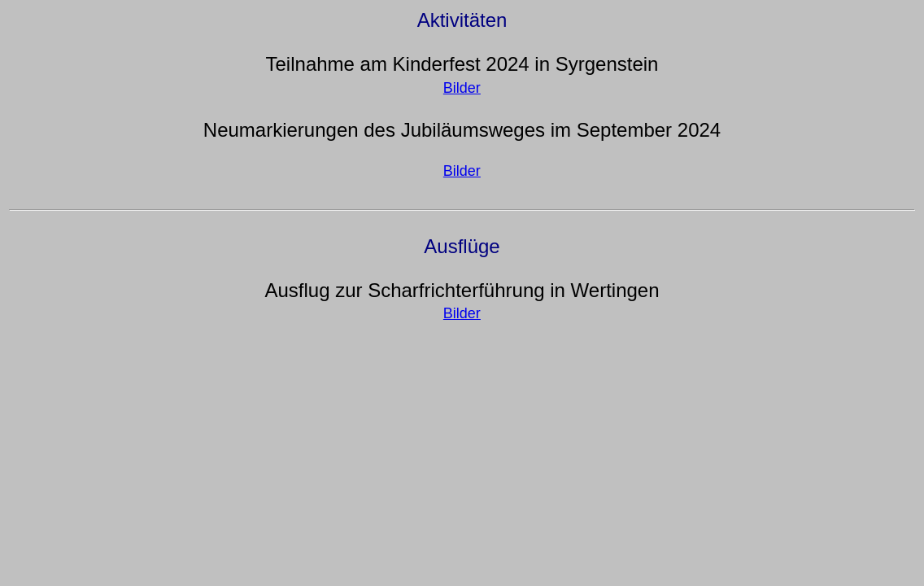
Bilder (462, 88)
